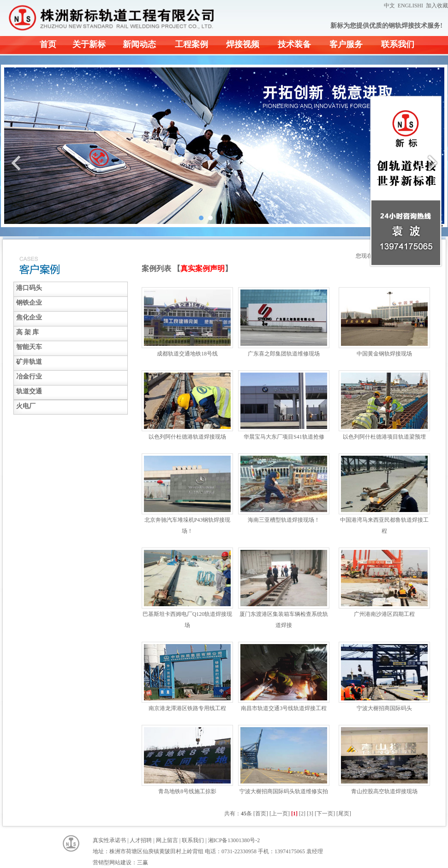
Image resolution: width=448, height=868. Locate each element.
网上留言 (167, 840)
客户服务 (346, 44)
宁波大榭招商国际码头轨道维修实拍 (284, 791)
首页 (48, 44)
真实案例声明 (203, 268)
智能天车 (29, 347)
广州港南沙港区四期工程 (384, 614)
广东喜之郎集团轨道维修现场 (284, 354)
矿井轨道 (29, 362)
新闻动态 (139, 44)
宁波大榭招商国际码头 (384, 708)
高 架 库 (27, 332)
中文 (389, 6)
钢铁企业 (29, 303)
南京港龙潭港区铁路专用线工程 (187, 708)
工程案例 (191, 44)
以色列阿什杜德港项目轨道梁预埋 (384, 437)
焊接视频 (243, 44)
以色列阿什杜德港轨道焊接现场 (187, 437)
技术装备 (294, 44)
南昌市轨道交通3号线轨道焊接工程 (284, 708)
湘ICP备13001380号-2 (234, 840)
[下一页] (325, 814)
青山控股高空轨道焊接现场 (384, 791)
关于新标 (89, 44)
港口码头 (29, 288)
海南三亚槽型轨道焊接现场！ (284, 520)
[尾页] (344, 814)
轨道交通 (29, 391)
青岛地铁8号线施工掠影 (187, 791)
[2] (302, 814)
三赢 (143, 862)
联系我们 (398, 44)
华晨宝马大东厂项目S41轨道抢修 (284, 437)
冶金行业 (29, 377)
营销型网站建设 (112, 862)
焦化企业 (29, 317)
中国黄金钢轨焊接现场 (384, 354)
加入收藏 (437, 6)
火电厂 (26, 406)
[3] (310, 814)
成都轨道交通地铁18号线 (187, 354)
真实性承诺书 (109, 840)
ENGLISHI (410, 6)
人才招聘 (141, 840)
